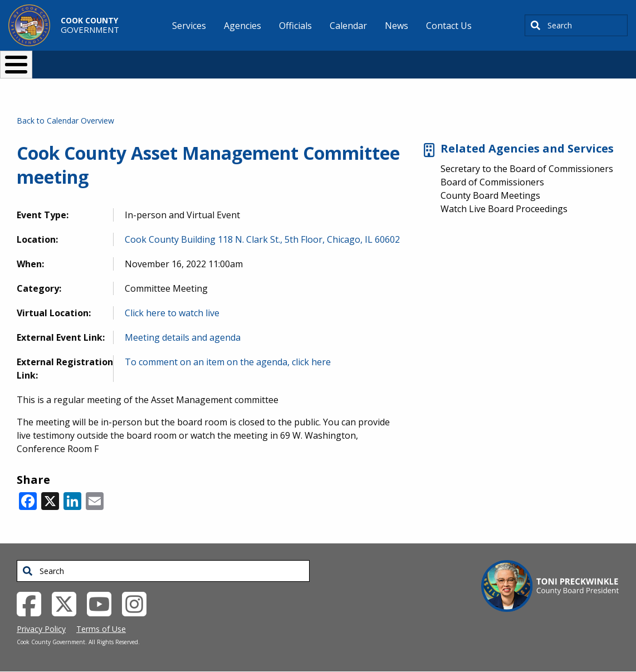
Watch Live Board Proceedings (504, 209)
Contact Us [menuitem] (449, 26)
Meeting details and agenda (183, 337)
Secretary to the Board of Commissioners (527, 169)
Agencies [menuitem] (243, 26)
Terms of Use (101, 629)
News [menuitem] (397, 26)
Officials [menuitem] (295, 26)
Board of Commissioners (492, 182)
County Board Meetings (490, 195)
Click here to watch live (172, 313)
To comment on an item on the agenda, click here (228, 362)
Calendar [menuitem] (348, 26)
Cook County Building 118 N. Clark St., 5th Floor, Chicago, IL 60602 (262, 239)
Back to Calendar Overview (65, 121)
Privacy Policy (41, 629)
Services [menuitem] (189, 26)
